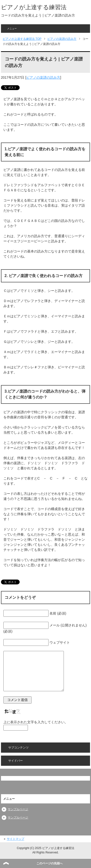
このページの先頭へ (50, 863)
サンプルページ (18, 809)
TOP (22, 39)
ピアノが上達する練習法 (34, 7)
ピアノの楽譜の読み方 (43, 77)
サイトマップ (16, 839)
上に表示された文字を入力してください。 (36, 722)
